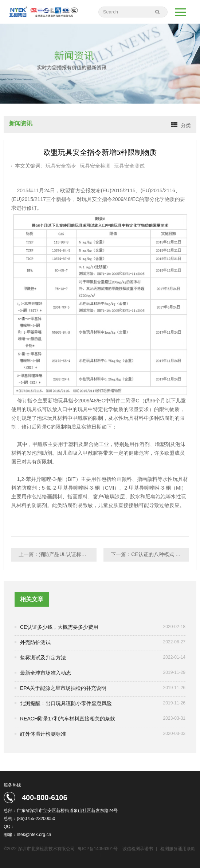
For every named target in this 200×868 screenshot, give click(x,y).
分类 (186, 125)
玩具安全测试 (129, 166)
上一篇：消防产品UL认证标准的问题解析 (58, 554)
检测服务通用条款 (178, 849)
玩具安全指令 (61, 166)
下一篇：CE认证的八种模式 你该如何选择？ (150, 554)
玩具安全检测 (95, 166)
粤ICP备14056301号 (97, 849)
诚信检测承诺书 (138, 849)
